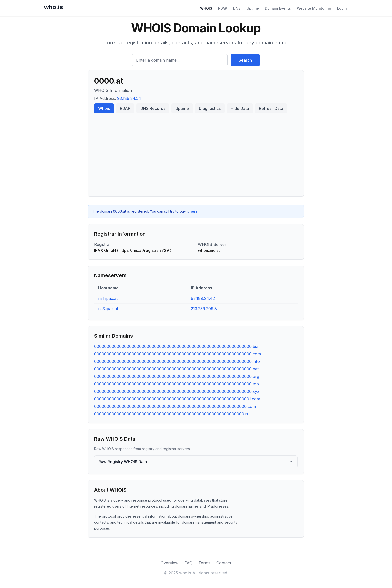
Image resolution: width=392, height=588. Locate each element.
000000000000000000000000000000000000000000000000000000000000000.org (177, 376)
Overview (170, 563)
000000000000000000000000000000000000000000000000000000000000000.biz (176, 346)
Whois (104, 108)
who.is (53, 7)
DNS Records (153, 108)
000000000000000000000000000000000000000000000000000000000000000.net (176, 369)
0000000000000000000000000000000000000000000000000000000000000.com (175, 406)
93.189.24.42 (203, 298)
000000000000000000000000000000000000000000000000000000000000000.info (177, 361)
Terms (204, 563)
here (194, 211)
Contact (224, 563)
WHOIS (206, 8)
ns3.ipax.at (108, 309)
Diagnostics (210, 108)
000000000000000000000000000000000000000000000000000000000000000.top (177, 384)
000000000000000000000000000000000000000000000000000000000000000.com (178, 354)
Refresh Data (271, 108)
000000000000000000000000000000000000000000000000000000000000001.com (177, 399)
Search (245, 60)
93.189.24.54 (129, 98)
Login (342, 8)
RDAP (223, 8)
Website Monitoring (314, 8)
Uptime (253, 8)
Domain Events (278, 8)
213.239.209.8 (204, 309)
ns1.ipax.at (108, 298)
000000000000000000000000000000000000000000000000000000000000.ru (172, 414)
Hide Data (240, 108)
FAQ (188, 563)
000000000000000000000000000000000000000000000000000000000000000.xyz (177, 391)
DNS (237, 8)
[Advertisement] (196, 153)
